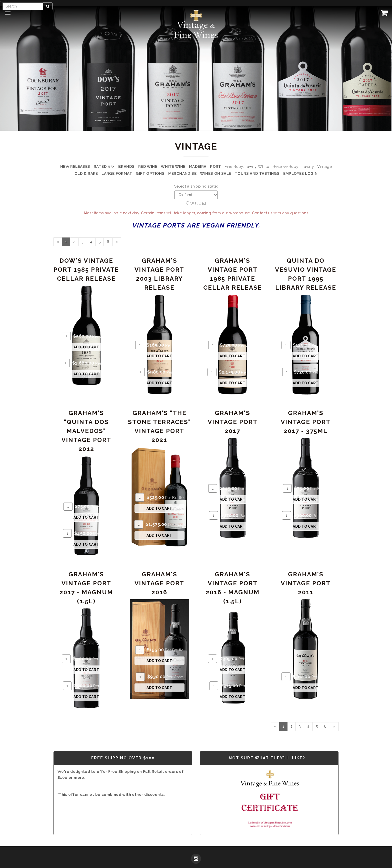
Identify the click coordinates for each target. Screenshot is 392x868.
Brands (126, 167)
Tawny (308, 167)
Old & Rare (86, 174)
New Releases (75, 167)
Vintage (324, 167)
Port (216, 167)
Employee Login (300, 174)
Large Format (117, 174)
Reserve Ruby (286, 167)
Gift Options (150, 174)
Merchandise (182, 174)
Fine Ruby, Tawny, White (247, 167)
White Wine (173, 167)
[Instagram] (196, 859)
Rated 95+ (104, 167)
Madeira (198, 167)
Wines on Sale (215, 174)
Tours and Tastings (257, 174)
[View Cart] (383, 13)
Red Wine (148, 167)
